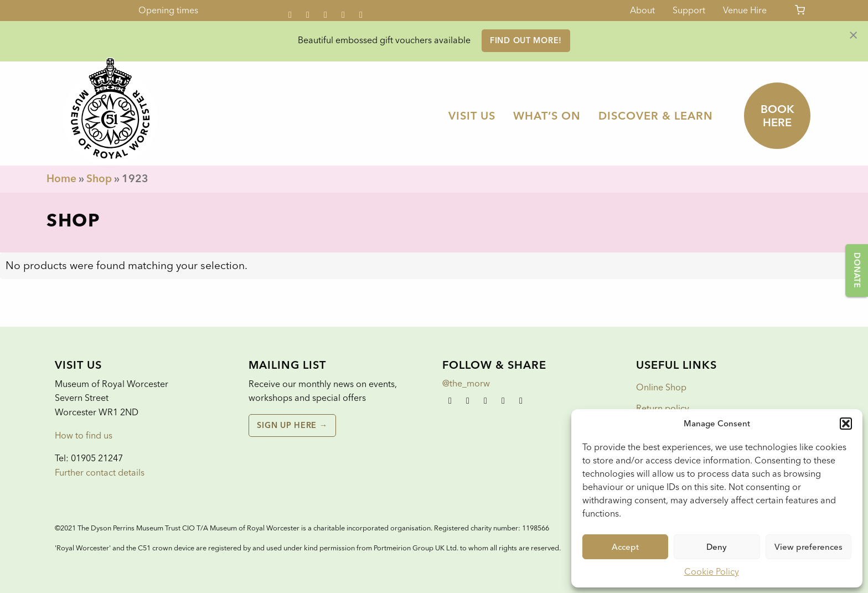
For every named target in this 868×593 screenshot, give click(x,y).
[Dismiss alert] (853, 34)
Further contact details (100, 473)
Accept (625, 547)
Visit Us (472, 116)
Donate (857, 270)
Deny (717, 547)
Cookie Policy (712, 572)
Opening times (168, 10)
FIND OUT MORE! (526, 40)
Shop (99, 179)
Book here (777, 116)
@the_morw (466, 383)
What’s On (547, 116)
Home (61, 179)
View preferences (808, 547)
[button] (846, 424)
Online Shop (661, 387)
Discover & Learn (656, 116)
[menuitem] (472, 116)
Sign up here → (292, 425)
